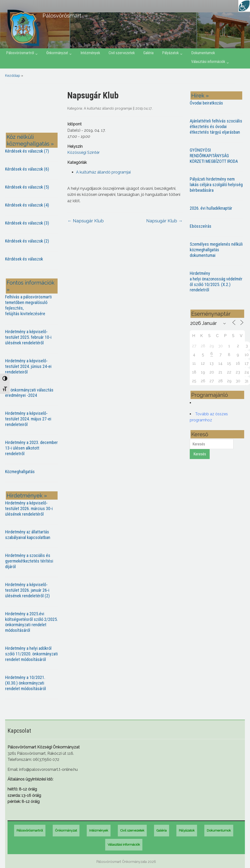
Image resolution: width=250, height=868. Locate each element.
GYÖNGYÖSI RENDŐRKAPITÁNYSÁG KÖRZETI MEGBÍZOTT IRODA (214, 156)
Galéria (148, 53)
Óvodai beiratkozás (206, 103)
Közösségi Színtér (83, 152)
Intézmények (90, 53)
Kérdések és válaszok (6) (27, 169)
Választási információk (208, 62)
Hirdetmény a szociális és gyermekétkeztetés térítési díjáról (29, 561)
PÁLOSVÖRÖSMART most (33, 109)
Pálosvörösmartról (20, 53)
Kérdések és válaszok (24, 259)
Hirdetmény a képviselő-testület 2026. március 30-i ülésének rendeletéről (29, 508)
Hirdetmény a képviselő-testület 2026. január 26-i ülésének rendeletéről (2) (27, 590)
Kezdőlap (13, 76)
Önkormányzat (57, 53)
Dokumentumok (203, 53)
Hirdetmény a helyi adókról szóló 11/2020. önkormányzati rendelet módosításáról (31, 654)
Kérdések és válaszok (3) (27, 223)
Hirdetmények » (27, 495)
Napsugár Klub (86, 221)
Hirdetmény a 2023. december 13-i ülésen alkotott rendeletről (31, 448)
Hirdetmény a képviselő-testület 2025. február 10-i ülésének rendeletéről (28, 337)
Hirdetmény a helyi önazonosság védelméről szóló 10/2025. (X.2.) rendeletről (216, 282)
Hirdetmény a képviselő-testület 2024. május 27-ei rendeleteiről (28, 419)
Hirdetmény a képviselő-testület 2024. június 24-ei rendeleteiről (28, 366)
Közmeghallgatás (20, 472)
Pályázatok (170, 53)
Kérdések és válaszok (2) (27, 241)
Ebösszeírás (201, 226)
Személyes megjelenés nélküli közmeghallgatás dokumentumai (216, 250)
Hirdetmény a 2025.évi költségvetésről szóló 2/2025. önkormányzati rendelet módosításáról (31, 622)
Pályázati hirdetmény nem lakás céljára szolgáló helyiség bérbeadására (216, 185)
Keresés (200, 454)
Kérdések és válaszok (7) (27, 151)
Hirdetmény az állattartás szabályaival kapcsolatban (28, 535)
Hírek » (200, 95)
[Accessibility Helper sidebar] (244, 6)
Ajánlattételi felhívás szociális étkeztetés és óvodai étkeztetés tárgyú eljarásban (216, 126)
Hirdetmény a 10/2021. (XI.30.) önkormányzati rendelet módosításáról (26, 683)
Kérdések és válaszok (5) (27, 187)
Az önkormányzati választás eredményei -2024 (29, 393)
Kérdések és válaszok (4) (27, 205)
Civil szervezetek (122, 53)
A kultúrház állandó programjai (108, 108)
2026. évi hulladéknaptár (211, 208)
